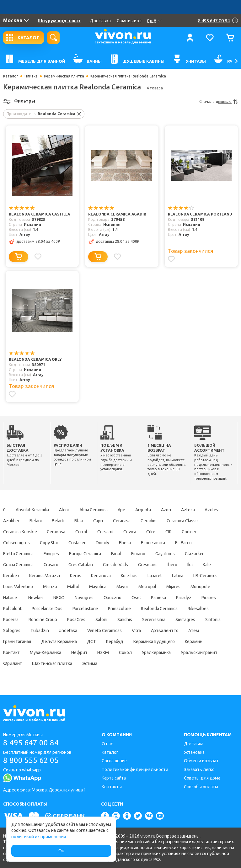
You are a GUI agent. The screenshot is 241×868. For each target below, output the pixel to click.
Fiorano (138, 554)
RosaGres (76, 620)
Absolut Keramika (32, 510)
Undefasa (68, 631)
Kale (207, 565)
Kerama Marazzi (45, 576)
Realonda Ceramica (159, 609)
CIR (169, 532)
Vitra (136, 631)
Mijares (173, 587)
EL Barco (183, 543)
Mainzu (50, 587)
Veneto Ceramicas (104, 631)
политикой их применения (39, 837)
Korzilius (129, 576)
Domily (102, 543)
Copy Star (49, 543)
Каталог (11, 76)
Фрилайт (13, 663)
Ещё (155, 21)
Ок (61, 851)
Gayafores (165, 554)
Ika (190, 565)
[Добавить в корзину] (19, 257)
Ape (122, 510)
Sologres (12, 631)
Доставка (100, 21)
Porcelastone (85, 609)
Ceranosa (56, 532)
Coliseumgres (16, 543)
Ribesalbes (198, 609)
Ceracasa (122, 521)
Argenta (143, 510)
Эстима (90, 663)
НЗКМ (103, 652)
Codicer (189, 532)
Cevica (130, 532)
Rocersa (11, 620)
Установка (194, 752)
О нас (107, 744)
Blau (79, 521)
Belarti (58, 521)
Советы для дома (202, 778)
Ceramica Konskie (20, 532)
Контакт (11, 652)
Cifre (151, 532)
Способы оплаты (201, 787)
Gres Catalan (81, 565)
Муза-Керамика (46, 652)
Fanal (116, 554)
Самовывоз (129, 21)
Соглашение (114, 761)
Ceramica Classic (183, 521)
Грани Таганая (17, 642)
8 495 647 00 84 (31, 743)
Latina (178, 576)
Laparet (155, 576)
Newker (36, 598)
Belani (35, 521)
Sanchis (125, 620)
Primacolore (119, 609)
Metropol (147, 587)
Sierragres (185, 620)
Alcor (64, 510)
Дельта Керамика (59, 642)
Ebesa (125, 543)
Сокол (125, 652)
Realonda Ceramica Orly (35, 359)
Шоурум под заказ (59, 21)
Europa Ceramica (85, 554)
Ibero (173, 565)
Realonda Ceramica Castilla (40, 214)
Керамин (194, 642)
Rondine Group (43, 620)
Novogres (84, 598)
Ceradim (148, 521)
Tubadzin (40, 631)
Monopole (200, 587)
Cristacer (77, 543)
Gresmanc (148, 565)
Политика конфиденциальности (135, 769)
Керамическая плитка (64, 76)
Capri (98, 521)
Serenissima (154, 620)
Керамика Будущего (154, 642)
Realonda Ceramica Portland (200, 214)
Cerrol (81, 532)
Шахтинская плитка (52, 663)
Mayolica (98, 587)
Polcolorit (12, 609)
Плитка (31, 76)
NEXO (59, 598)
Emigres (51, 554)
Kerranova (101, 576)
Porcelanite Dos (47, 609)
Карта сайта (114, 778)
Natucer (11, 598)
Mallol (73, 587)
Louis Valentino (18, 587)
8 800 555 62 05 (31, 760)
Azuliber (11, 521)
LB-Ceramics (205, 576)
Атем (194, 631)
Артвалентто (165, 631)
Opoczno (112, 598)
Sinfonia (213, 620)
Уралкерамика (156, 652)
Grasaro (51, 565)
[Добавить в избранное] (38, 257)
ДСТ (91, 642)
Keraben (11, 576)
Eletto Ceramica (18, 554)
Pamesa (158, 598)
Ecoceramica (153, 543)
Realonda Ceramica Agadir (117, 214)
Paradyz (184, 598)
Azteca (188, 510)
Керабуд (115, 642)
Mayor (123, 587)
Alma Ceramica (94, 510)
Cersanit (105, 532)
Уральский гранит (199, 652)
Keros (76, 576)
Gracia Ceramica (18, 565)
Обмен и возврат (201, 761)
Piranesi (209, 598)
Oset (136, 598)
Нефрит (79, 652)
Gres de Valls (116, 565)
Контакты (112, 787)
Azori (166, 510)
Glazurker (194, 554)
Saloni (101, 620)
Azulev (211, 510)
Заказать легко (199, 769)
